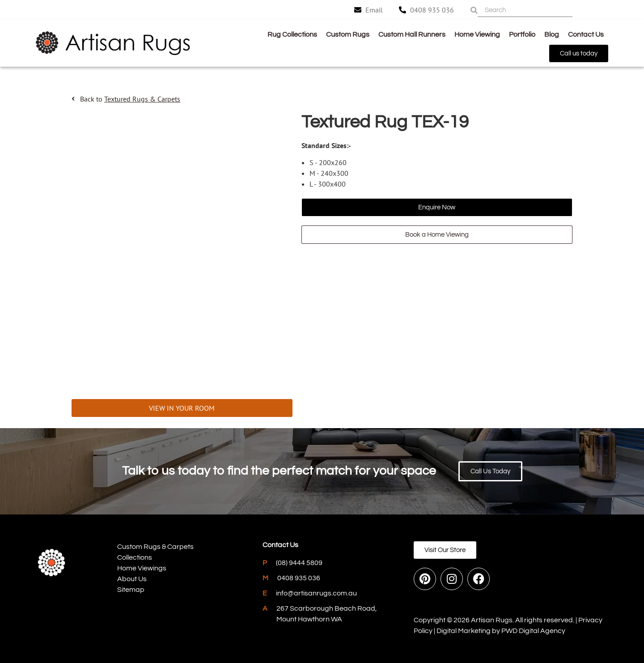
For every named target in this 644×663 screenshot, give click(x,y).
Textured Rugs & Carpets (142, 99)
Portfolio (522, 34)
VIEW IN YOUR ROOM (182, 408)
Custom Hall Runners (412, 34)
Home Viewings (142, 568)
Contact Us (586, 34)
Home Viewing (477, 34)
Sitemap (131, 590)
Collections (135, 557)
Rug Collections (292, 34)
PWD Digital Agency (533, 631)
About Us (132, 579)
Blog (552, 34)
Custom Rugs (348, 34)
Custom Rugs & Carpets (155, 547)
